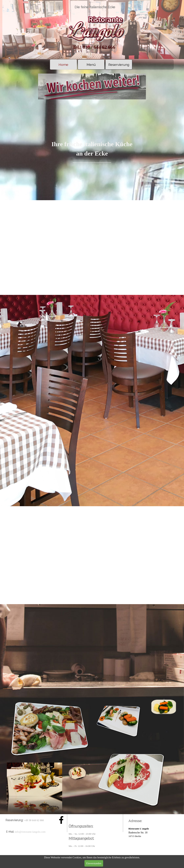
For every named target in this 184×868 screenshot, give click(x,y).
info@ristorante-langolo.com (30, 832)
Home (63, 65)
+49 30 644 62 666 (34, 820)
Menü (91, 65)
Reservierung (119, 65)
